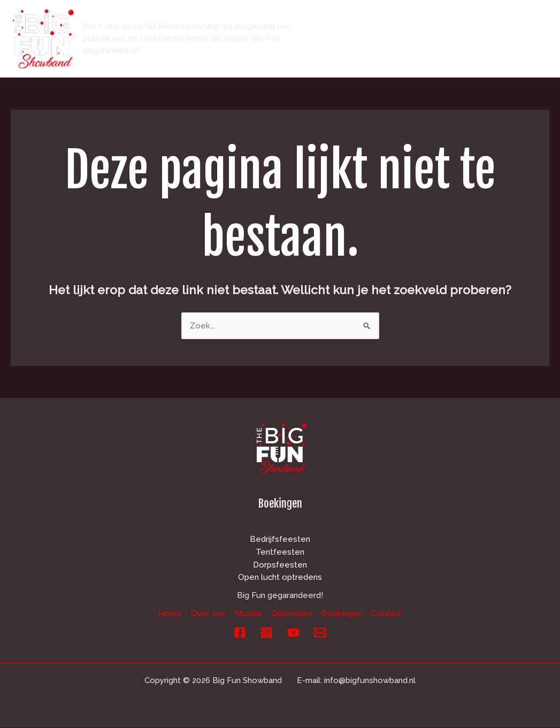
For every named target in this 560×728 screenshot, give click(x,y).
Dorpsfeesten (280, 565)
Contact (404, 57)
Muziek (437, 20)
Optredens (494, 20)
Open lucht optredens (280, 578)
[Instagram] (267, 633)
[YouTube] (293, 633)
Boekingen (344, 57)
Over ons (385, 20)
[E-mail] (320, 633)
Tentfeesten (280, 552)
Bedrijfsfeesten (280, 539)
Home (334, 20)
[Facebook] (240, 633)
